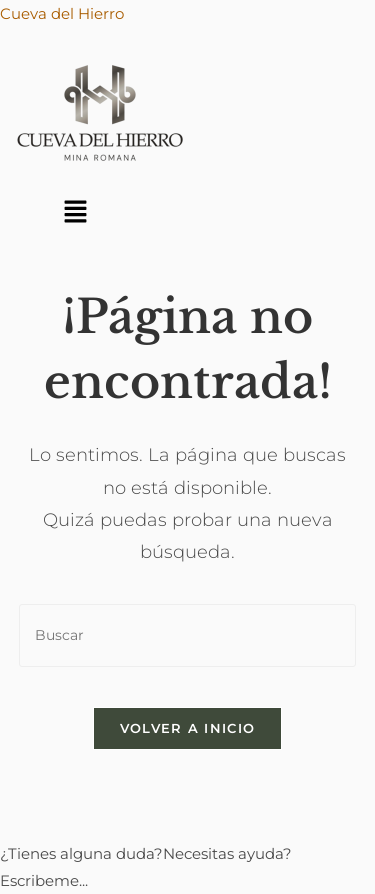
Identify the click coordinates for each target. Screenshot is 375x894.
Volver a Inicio (188, 728)
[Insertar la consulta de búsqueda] (188, 635)
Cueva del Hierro (62, 13)
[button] (75, 213)
